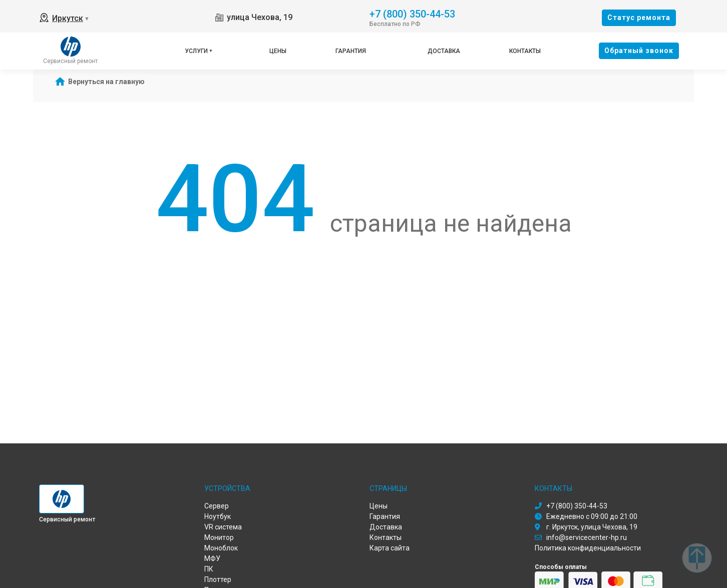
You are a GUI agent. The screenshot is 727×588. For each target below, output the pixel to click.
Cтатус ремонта (639, 18)
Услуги (196, 51)
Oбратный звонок (639, 51)
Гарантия (351, 51)
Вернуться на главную (106, 82)
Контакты (525, 51)
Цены (278, 51)
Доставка (444, 51)
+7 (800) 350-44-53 (412, 13)
